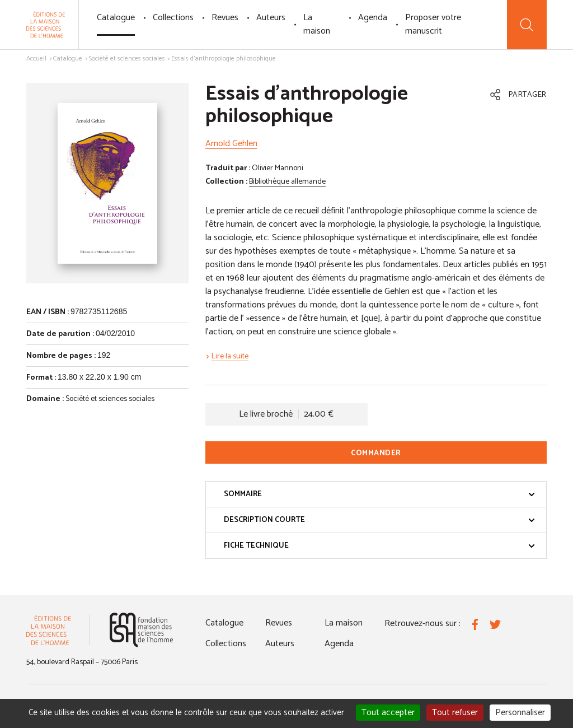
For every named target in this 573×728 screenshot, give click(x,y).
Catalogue (116, 18)
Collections (173, 18)
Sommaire (379, 494)
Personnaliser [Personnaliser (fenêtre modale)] (520, 713)
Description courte (379, 520)
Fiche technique (379, 546)
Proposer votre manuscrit (433, 24)
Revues (225, 18)
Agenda (373, 18)
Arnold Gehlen (231, 144)
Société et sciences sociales (127, 59)
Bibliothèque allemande (287, 182)
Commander (376, 453)
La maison (317, 24)
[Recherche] (527, 25)
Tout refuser (455, 713)
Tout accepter (388, 713)
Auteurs (271, 18)
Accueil (36, 59)
